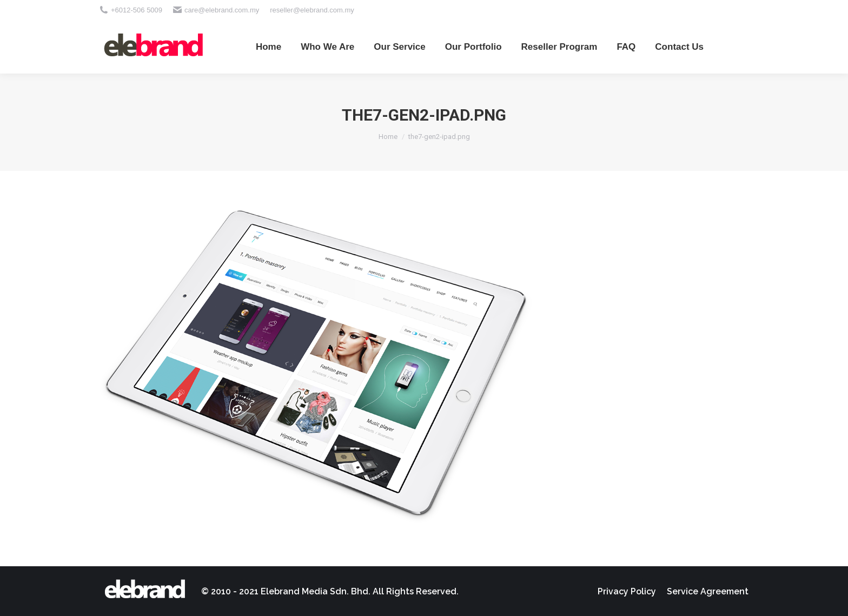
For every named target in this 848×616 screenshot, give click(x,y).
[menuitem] (269, 47)
